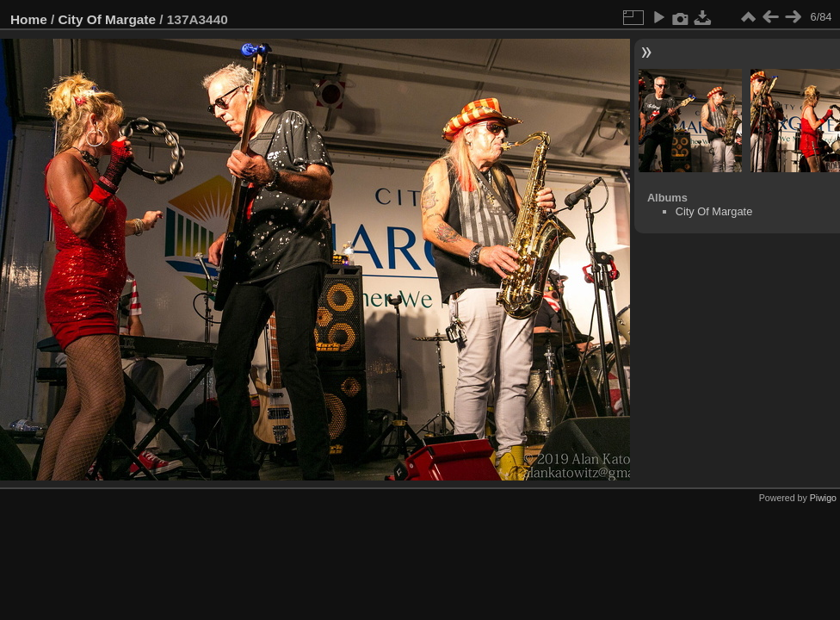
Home (29, 19)
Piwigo (823, 498)
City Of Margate (108, 19)
